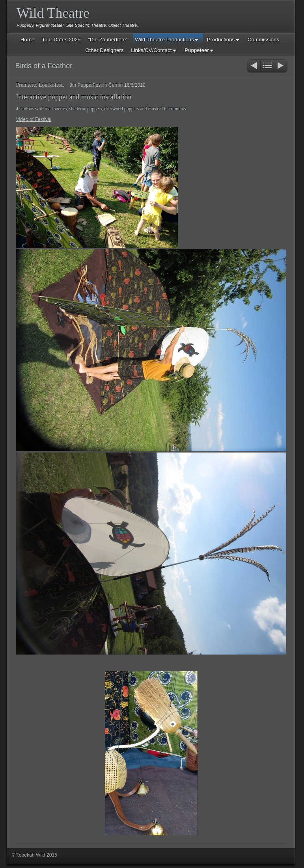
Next (281, 66)
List (267, 66)
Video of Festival (34, 119)
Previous (253, 66)
